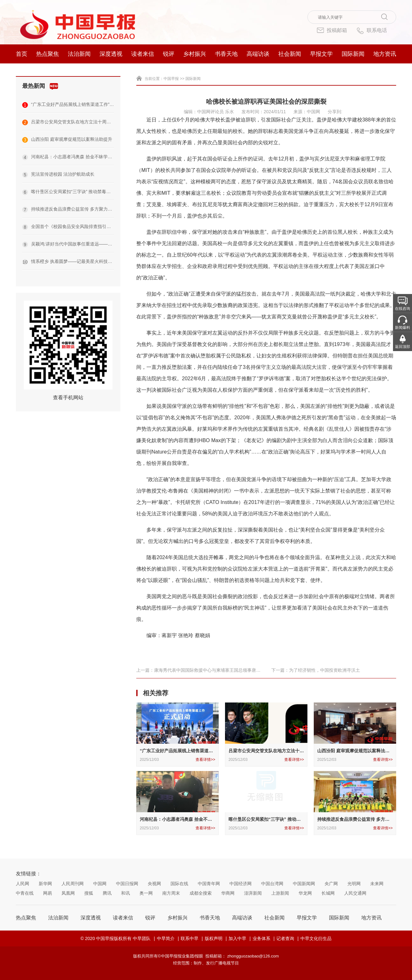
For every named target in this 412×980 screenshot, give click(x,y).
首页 (22, 54)
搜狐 (89, 893)
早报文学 (321, 54)
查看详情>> (205, 760)
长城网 (328, 893)
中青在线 (25, 893)
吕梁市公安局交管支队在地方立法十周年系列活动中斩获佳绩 (68, 122)
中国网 (100, 884)
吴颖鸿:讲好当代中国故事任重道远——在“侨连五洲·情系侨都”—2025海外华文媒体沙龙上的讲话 (68, 244)
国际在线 (179, 884)
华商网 (228, 893)
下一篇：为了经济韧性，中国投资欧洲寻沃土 (316, 670)
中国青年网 (209, 884)
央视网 (154, 884)
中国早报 (171, 79)
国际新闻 (353, 54)
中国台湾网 (272, 884)
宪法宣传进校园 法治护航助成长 (58, 175)
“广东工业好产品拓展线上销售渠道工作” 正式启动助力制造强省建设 (68, 105)
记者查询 (285, 938)
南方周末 (171, 893)
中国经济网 (241, 884)
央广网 (331, 884)
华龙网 (305, 893)
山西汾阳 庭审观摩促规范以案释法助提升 (67, 140)
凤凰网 (68, 893)
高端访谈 (258, 54)
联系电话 (372, 31)
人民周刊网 (73, 884)
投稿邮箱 (332, 30)
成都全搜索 (201, 893)
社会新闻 (290, 54)
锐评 (169, 54)
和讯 (126, 893)
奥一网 (146, 893)
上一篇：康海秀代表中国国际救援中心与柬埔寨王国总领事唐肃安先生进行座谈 (198, 670)
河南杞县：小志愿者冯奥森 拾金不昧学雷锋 (68, 157)
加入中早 (237, 938)
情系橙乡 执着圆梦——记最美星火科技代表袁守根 (68, 262)
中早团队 (142, 938)
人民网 (23, 884)
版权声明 (214, 938)
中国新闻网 (304, 884)
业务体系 (261, 938)
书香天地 (226, 54)
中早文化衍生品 (316, 938)
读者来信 (143, 54)
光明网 (354, 884)
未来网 (377, 884)
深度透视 (111, 54)
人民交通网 (355, 893)
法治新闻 (79, 54)
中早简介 (166, 938)
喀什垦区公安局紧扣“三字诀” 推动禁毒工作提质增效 (68, 192)
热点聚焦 (48, 54)
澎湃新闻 (253, 893)
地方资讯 (385, 54)
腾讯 (107, 893)
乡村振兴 (195, 54)
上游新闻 (280, 893)
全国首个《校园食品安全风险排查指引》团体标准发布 (68, 227)
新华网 (45, 884)
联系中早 (190, 938)
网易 (48, 893)
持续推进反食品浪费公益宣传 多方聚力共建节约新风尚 (68, 209)
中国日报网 (127, 884)
